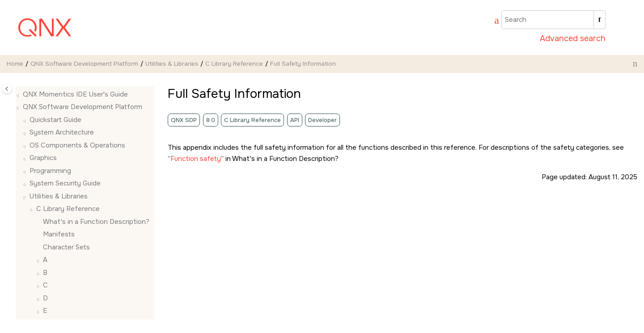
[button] (39, 87)
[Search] (600, 20)
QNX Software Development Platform (84, 64)
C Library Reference (234, 64)
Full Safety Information (303, 64)
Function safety (196, 159)
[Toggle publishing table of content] (7, 89)
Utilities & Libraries (172, 64)
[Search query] (553, 20)
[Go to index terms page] (492, 21)
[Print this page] (635, 64)
